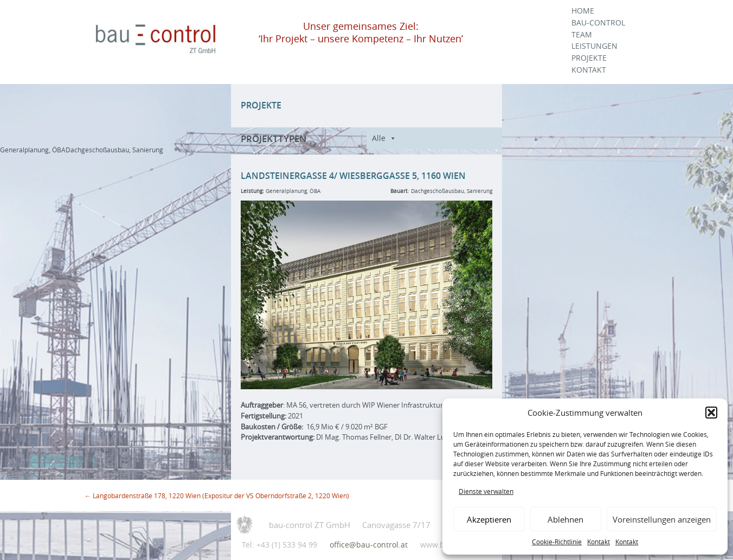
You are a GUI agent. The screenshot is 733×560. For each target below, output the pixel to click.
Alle (379, 138)
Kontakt (599, 542)
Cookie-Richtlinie (557, 542)
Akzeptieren (489, 519)
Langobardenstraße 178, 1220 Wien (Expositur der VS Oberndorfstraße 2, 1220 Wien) (217, 495)
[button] (711, 413)
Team (582, 35)
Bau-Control (598, 23)
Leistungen (594, 46)
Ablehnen (565, 519)
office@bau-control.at (369, 545)
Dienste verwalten (486, 491)
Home (583, 11)
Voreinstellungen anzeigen (662, 519)
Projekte (589, 58)
